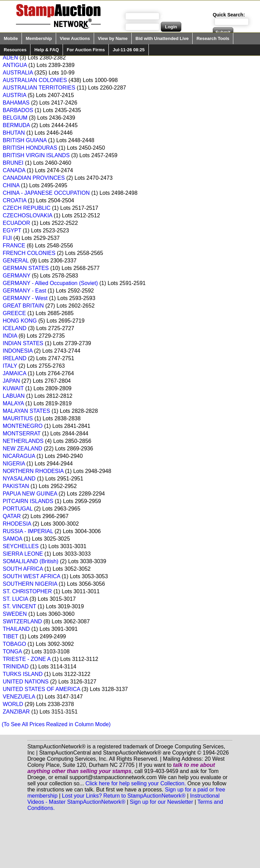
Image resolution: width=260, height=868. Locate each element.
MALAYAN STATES (26, 411)
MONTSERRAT (22, 433)
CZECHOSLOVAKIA (28, 215)
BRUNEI (13, 163)
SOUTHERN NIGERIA (30, 584)
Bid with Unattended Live (162, 38)
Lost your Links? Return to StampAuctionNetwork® (124, 796)
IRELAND (15, 358)
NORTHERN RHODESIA (33, 471)
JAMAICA (14, 373)
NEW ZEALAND (23, 449)
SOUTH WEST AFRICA (31, 576)
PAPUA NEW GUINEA (30, 494)
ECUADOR (16, 223)
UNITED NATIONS (26, 682)
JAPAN (11, 381)
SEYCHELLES (21, 546)
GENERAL (16, 261)
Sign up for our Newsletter (161, 802)
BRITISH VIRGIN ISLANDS (36, 155)
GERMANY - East (24, 291)
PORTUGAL (18, 509)
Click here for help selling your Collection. (136, 783)
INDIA (10, 336)
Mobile (11, 38)
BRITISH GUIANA (25, 140)
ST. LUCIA (15, 599)
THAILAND (16, 629)
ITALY (10, 366)
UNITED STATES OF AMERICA (41, 689)
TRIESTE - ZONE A (27, 659)
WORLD (13, 704)
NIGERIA (14, 464)
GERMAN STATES (26, 268)
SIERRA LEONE (23, 554)
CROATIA (15, 200)
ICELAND (15, 328)
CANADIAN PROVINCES (34, 178)
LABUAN (14, 396)
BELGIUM (15, 118)
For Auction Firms (86, 50)
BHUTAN (14, 133)
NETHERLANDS (23, 441)
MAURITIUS (18, 418)
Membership (39, 38)
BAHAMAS (16, 103)
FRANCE (14, 246)
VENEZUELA (19, 697)
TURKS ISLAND (23, 674)
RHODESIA (17, 524)
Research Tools (213, 38)
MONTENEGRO (23, 426)
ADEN (10, 58)
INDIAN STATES (23, 343)
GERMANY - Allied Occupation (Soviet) (50, 283)
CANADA (14, 170)
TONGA (12, 652)
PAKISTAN (16, 486)
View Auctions (75, 38)
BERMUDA (16, 125)
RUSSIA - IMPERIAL (28, 531)
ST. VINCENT (19, 606)
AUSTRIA (14, 95)
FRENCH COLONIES (29, 253)
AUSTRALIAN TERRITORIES (39, 88)
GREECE (14, 313)
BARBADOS (18, 110)
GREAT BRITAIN (23, 306)
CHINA (11, 185)
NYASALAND (19, 479)
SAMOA (12, 539)
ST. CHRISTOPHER (27, 591)
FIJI (7, 238)
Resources (15, 50)
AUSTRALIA (18, 73)
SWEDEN (15, 614)
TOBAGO (14, 644)
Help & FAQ (47, 50)
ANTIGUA (15, 65)
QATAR (12, 516)
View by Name (113, 38)
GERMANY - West (25, 298)
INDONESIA (18, 351)
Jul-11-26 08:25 (128, 50)
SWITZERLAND (22, 621)
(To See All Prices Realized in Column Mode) (56, 724)
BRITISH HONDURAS (30, 148)
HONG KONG (20, 321)
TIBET (10, 636)
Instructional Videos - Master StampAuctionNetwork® (123, 799)
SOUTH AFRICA (23, 569)
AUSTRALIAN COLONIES (35, 80)
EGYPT (12, 230)
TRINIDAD (16, 667)
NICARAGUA (19, 456)
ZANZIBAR (16, 712)
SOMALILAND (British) (31, 561)
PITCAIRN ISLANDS (28, 501)
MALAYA (13, 403)
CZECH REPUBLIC (27, 208)
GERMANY (17, 276)
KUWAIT (13, 388)
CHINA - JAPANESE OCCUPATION (46, 193)
